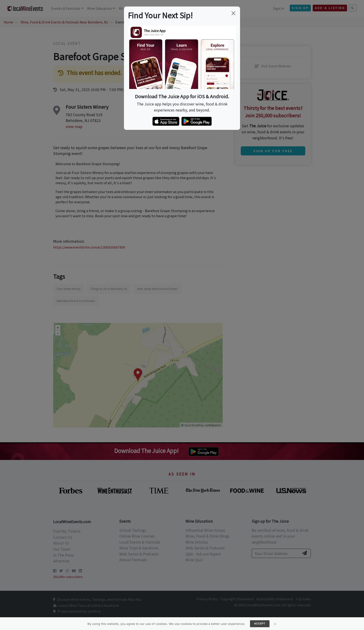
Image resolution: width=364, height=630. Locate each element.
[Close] (275, 624)
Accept (260, 623)
